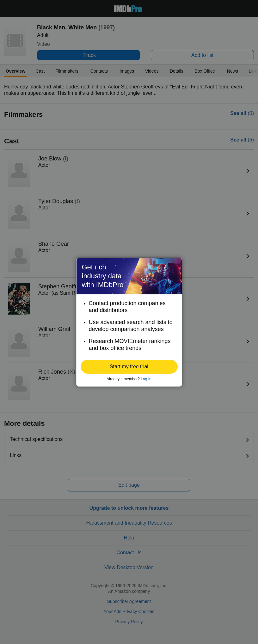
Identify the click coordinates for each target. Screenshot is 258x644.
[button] (129, 367)
